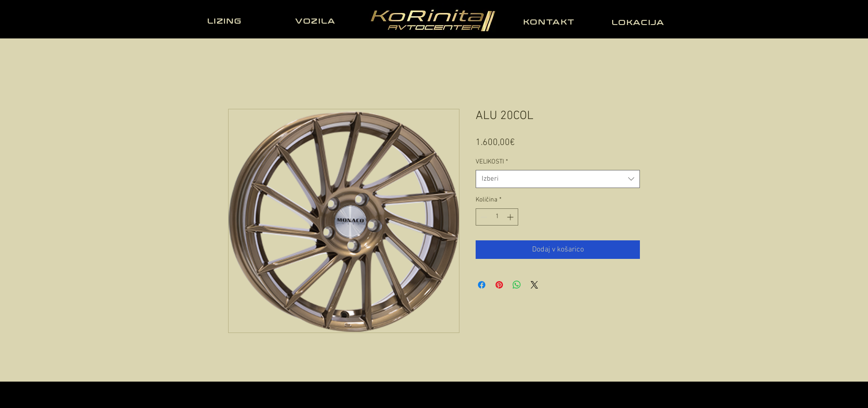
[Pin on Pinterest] (499, 285)
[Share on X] (534, 285)
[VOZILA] (316, 21)
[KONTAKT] (550, 22)
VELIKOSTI (492, 162)
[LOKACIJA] (639, 22)
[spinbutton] (497, 217)
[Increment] (511, 217)
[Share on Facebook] (482, 285)
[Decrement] (483, 217)
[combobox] (558, 179)
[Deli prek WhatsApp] (517, 285)
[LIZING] (225, 21)
